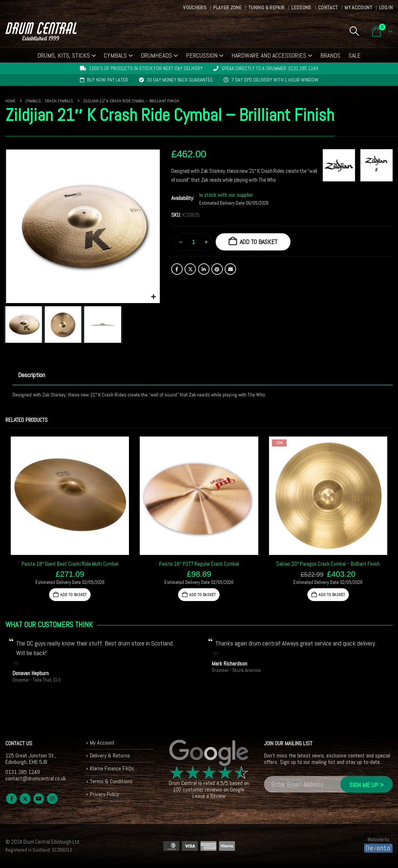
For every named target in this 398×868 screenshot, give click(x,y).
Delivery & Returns (110, 755)
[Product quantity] (193, 242)
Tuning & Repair (266, 8)
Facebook (177, 269)
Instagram (52, 799)
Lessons (301, 8)
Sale (355, 55)
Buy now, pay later (108, 80)
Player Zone (227, 8)
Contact (328, 8)
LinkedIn (204, 269)
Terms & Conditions (111, 781)
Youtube (39, 799)
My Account (358, 8)
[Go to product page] (70, 496)
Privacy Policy (104, 794)
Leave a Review (209, 796)
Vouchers (195, 8)
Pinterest (217, 269)
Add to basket (259, 242)
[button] (354, 31)
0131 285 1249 (23, 772)
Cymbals (115, 55)
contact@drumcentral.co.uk (36, 778)
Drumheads (156, 55)
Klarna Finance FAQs (112, 768)
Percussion (202, 55)
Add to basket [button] (73, 595)
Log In (386, 8)
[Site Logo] (41, 31)
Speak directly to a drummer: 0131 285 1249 (270, 68)
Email (230, 269)
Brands (330, 55)
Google (237, 789)
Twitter (190, 269)
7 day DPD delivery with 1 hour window (275, 80)
